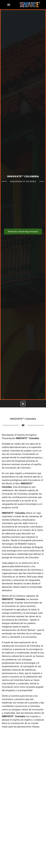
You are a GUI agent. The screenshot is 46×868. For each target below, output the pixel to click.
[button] (9, 5)
